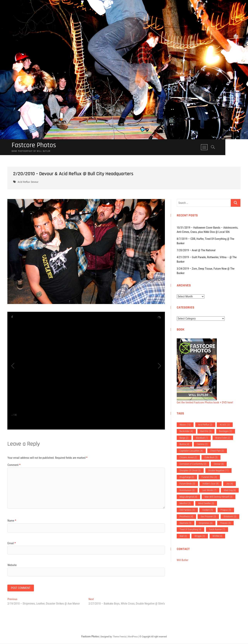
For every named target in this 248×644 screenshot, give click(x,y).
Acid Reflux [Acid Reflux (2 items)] (205, 425)
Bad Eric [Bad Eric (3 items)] (206, 431)
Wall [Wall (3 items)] (183, 536)
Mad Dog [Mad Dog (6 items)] (230, 490)
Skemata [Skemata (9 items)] (186, 523)
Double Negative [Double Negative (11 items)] (218, 471)
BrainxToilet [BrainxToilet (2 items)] (223, 438)
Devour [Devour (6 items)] (219, 464)
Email (12, 543)
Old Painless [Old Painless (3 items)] (187, 510)
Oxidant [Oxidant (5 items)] (208, 510)
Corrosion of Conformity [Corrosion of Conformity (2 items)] (193, 464)
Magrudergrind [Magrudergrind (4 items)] (188, 497)
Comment (14, 465)
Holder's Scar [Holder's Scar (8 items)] (211, 484)
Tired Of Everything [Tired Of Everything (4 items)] (190, 530)
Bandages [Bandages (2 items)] (226, 431)
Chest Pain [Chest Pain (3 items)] (217, 451)
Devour (35, 182)
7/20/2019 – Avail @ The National (196, 250)
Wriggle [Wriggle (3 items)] (200, 536)
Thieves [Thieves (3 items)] (226, 523)
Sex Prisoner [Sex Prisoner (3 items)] (208, 517)
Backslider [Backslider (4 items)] (186, 431)
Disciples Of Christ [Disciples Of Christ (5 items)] (190, 471)
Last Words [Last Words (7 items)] (209, 490)
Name (12, 521)
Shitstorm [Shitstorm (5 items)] (230, 517)
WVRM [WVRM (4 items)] (217, 536)
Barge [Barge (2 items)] (184, 438)
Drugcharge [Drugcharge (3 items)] (187, 477)
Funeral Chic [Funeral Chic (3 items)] (209, 477)
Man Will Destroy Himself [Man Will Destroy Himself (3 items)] (219, 497)
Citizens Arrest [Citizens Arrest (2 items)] (188, 457)
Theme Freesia (119, 637)
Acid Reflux (24, 182)
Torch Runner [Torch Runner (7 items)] (217, 530)
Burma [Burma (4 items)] (184, 444)
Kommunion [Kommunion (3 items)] (187, 490)
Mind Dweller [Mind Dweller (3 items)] (206, 503)
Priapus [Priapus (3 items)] (226, 510)
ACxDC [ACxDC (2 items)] (225, 425)
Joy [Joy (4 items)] (229, 484)
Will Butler (183, 560)
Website (12, 565)
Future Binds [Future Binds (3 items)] (187, 484)
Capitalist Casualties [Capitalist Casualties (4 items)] (191, 451)
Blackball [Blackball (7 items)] (202, 438)
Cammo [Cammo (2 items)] (202, 444)
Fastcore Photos (34, 145)
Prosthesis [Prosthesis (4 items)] (186, 517)
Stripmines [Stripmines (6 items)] (206, 523)
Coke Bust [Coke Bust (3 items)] (211, 457)
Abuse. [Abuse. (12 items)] (185, 425)
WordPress (133, 637)
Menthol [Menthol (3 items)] (185, 503)
